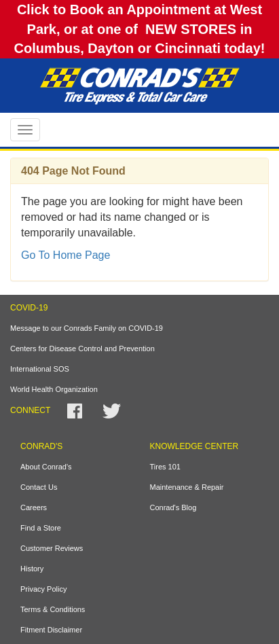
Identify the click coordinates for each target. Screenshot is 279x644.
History (32, 569)
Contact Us (39, 487)
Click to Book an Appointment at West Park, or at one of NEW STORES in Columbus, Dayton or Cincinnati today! (139, 29)
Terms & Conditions (53, 609)
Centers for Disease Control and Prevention (82, 348)
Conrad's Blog (173, 507)
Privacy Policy (43, 589)
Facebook (75, 411)
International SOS (40, 369)
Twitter (112, 411)
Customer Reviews (52, 548)
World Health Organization (54, 389)
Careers (34, 507)
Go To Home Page (66, 255)
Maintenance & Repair (187, 487)
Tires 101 (165, 467)
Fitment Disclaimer (51, 630)
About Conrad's (46, 467)
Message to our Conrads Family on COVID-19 (87, 328)
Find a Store (41, 528)
